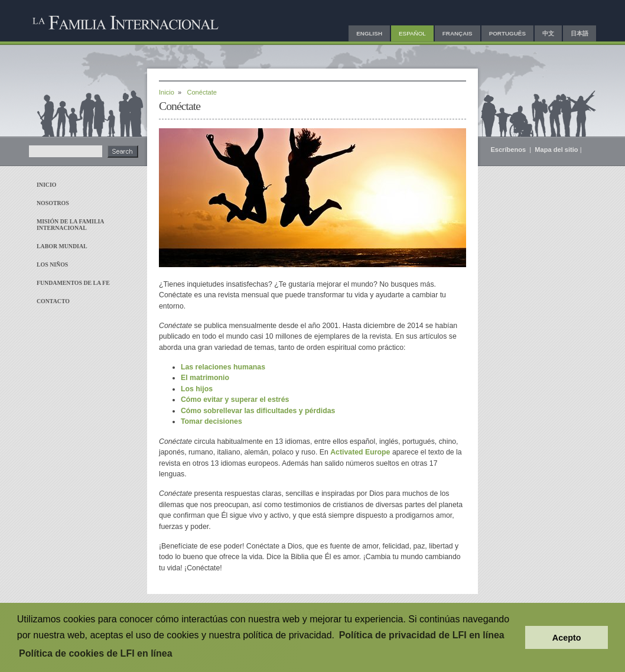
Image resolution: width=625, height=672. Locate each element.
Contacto (53, 301)
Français (458, 33)
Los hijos (197, 389)
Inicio (46, 185)
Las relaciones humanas (223, 367)
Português (507, 33)
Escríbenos (509, 150)
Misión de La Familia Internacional (70, 225)
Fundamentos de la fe (73, 283)
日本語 (580, 33)
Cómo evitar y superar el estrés (235, 400)
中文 (548, 33)
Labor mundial (62, 246)
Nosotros (53, 203)
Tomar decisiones (211, 421)
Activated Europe (360, 452)
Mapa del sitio (556, 150)
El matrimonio (205, 378)
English (369, 33)
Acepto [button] (567, 638)
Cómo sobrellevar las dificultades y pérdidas (258, 411)
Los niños (52, 264)
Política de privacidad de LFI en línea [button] (422, 635)
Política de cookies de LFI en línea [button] (96, 653)
